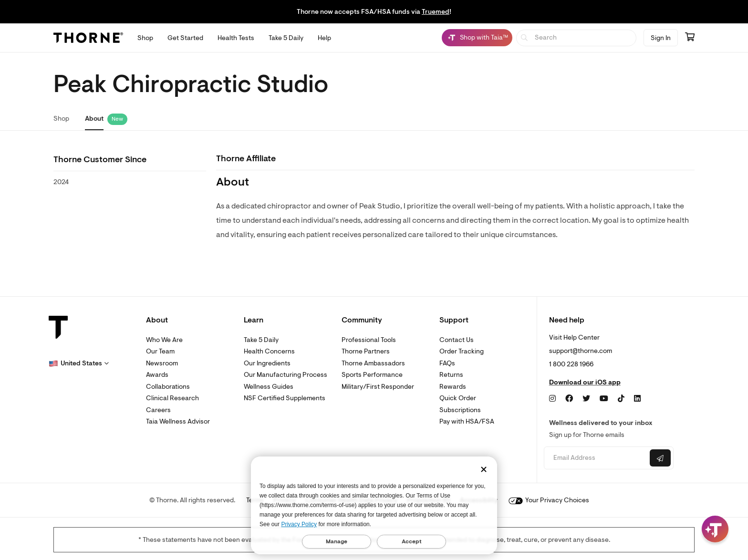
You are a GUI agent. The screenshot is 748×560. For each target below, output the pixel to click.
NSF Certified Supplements (285, 398)
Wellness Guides (269, 387)
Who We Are (164, 340)
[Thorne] (88, 38)
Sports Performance (372, 375)
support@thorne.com (581, 351)
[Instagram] (552, 399)
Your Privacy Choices (549, 500)
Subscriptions (460, 410)
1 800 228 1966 (571, 364)
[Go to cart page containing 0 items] (690, 38)
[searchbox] (577, 38)
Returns (451, 375)
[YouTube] (604, 399)
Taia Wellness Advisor (178, 421)
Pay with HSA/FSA (467, 421)
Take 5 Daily (261, 340)
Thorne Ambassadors (373, 363)
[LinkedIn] (637, 399)
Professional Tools (369, 340)
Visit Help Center (574, 337)
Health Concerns (269, 351)
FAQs (447, 363)
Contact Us (457, 340)
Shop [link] (61, 119)
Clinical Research (172, 398)
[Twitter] (586, 399)
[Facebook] (569, 399)
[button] (79, 363)
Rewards (453, 387)
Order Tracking (462, 351)
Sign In (661, 38)
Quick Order (458, 398)
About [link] (94, 119)
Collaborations (168, 387)
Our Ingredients (267, 363)
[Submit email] (660, 458)
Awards (157, 375)
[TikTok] (621, 399)
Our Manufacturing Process (286, 375)
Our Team (160, 351)
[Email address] (596, 458)
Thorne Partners (366, 351)
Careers (158, 410)
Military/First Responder (378, 387)
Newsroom (162, 363)
